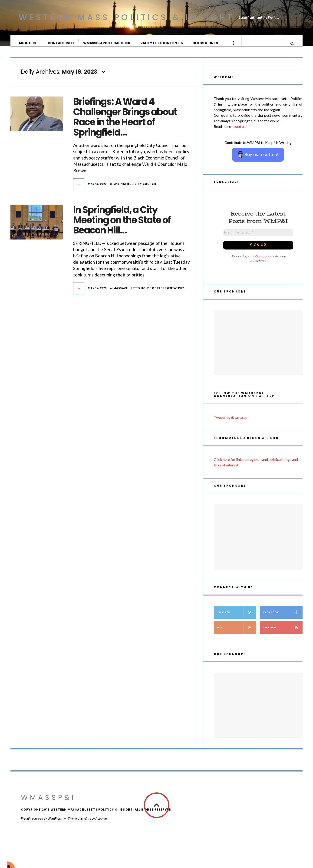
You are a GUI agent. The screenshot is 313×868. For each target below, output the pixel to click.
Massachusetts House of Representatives (149, 293)
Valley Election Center (162, 43)
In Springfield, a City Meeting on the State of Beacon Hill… (122, 225)
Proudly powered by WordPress (41, 825)
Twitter (237, 619)
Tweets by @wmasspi (231, 424)
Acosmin (101, 825)
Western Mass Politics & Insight (126, 17)
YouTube (283, 634)
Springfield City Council (135, 188)
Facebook (283, 619)
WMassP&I (48, 804)
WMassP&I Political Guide (107, 43)
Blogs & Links (206, 43)
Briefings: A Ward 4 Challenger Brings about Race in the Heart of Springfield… (125, 122)
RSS (237, 634)
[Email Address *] (258, 238)
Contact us (263, 263)
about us (239, 131)
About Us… (29, 43)
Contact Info (61, 43)
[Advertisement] (258, 349)
